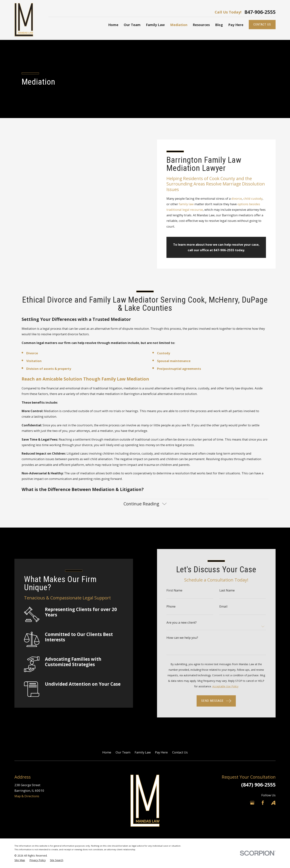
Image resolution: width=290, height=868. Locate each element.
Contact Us (180, 752)
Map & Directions (27, 796)
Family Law (143, 752)
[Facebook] (263, 803)
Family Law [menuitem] (155, 25)
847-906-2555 (260, 12)
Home (107, 752)
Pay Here (161, 752)
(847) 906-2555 (258, 785)
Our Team (123, 752)
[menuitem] (20, 860)
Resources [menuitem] (201, 25)
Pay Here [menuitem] (236, 25)
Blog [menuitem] (219, 25)
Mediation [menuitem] (179, 25)
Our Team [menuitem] (132, 25)
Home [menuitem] (113, 25)
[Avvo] (273, 803)
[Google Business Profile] (252, 803)
